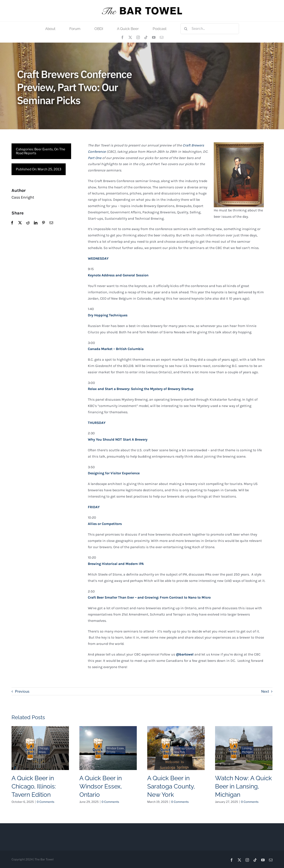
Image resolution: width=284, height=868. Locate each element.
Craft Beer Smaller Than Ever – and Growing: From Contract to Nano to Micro (149, 598)
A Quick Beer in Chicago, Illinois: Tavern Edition (34, 786)
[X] (20, 223)
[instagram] (138, 37)
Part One (95, 158)
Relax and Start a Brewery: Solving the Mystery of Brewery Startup (141, 389)
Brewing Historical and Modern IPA (116, 564)
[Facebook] (12, 223)
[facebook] (122, 37)
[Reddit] (28, 223)
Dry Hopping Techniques (108, 315)
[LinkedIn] (35, 223)
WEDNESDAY (98, 259)
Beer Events (43, 149)
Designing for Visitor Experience (114, 473)
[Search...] (210, 29)
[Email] (51, 223)
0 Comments (46, 802)
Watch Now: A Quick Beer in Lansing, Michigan (243, 786)
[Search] (186, 29)
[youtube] (154, 37)
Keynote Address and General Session (118, 275)
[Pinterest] (43, 223)
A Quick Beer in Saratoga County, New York (171, 786)
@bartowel (185, 655)
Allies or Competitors (105, 524)
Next (265, 691)
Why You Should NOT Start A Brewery (118, 440)
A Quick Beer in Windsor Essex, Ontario (101, 786)
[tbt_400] (142, 9)
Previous (22, 691)
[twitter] (130, 37)
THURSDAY (97, 423)
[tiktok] (146, 37)
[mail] (162, 37)
